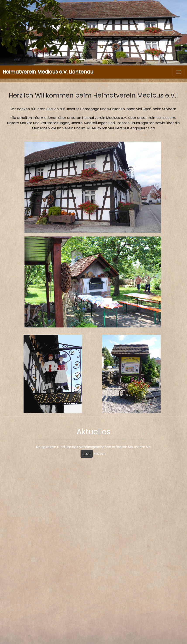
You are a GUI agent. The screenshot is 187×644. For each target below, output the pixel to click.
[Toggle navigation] (178, 72)
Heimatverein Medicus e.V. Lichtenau (48, 72)
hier (87, 454)
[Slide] (82, 59)
